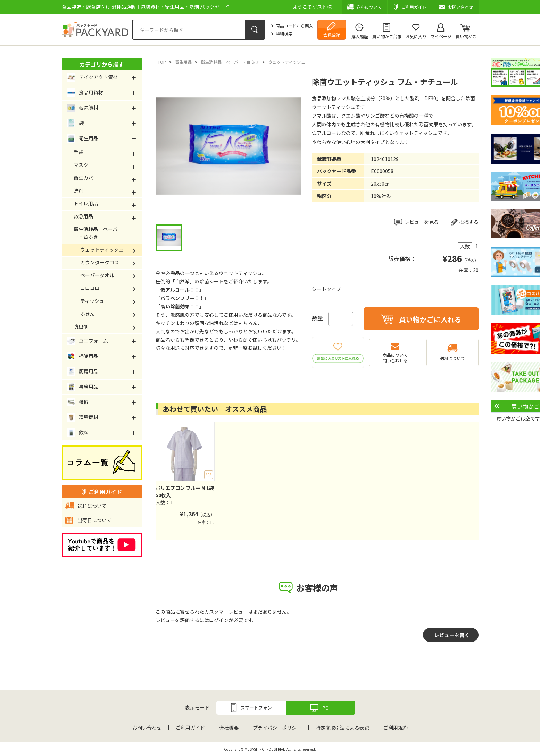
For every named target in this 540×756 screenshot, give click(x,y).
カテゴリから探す (102, 64)
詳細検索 (284, 33)
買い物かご (466, 36)
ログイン (219, 620)
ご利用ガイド (190, 728)
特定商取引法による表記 (342, 728)
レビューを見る (422, 222)
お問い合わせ (147, 728)
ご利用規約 (396, 728)
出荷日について (94, 520)
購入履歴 (360, 36)
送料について (452, 358)
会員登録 (332, 35)
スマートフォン (256, 708)
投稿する (469, 222)
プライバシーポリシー (277, 728)
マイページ (441, 36)
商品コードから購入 (294, 26)
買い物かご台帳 (387, 36)
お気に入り (416, 36)
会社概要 (229, 728)
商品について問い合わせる (395, 358)
